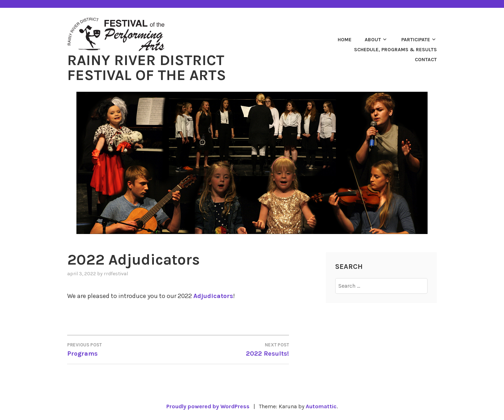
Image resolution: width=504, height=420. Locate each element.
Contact (426, 60)
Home (345, 40)
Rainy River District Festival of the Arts (147, 68)
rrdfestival (116, 274)
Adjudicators (213, 296)
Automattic (321, 406)
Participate (416, 40)
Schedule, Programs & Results (395, 50)
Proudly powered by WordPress (208, 406)
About (373, 40)
